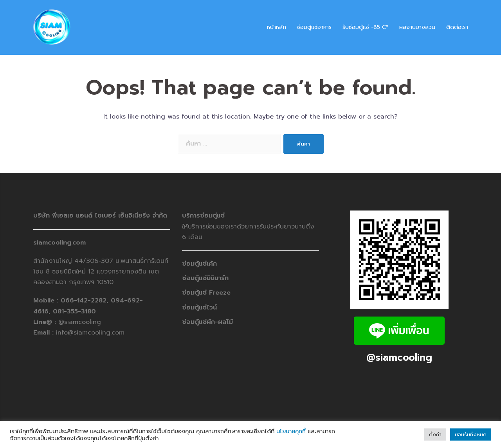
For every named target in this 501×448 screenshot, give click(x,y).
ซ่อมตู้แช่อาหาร (314, 27)
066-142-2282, (86, 300)
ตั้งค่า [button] (435, 435)
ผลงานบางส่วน (417, 27)
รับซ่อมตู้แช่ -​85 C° (365, 27)
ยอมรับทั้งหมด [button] (471, 435)
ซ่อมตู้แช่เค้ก (199, 264)
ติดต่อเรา (457, 27)
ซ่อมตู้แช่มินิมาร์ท (205, 278)
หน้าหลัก (277, 27)
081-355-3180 (74, 311)
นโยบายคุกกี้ (291, 431)
